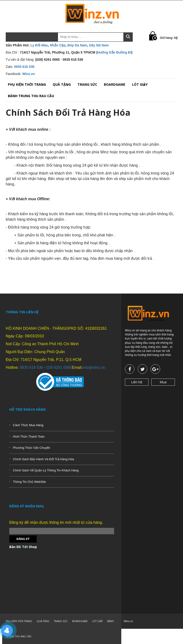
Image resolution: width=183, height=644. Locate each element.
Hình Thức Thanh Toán (29, 437)
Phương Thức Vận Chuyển (31, 448)
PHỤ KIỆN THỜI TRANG (27, 84)
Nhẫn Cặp (58, 45)
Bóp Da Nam (77, 45)
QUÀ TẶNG (62, 84)
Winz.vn (28, 74)
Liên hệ (137, 382)
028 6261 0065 (59, 367)
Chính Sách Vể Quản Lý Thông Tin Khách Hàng (46, 470)
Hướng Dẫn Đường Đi (114, 52)
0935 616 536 (24, 67)
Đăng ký (23, 539)
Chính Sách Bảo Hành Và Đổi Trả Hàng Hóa (43, 459)
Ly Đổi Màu (39, 45)
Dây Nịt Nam (99, 45)
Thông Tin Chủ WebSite (29, 482)
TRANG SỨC (87, 84)
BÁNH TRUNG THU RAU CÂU (31, 96)
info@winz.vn (94, 367)
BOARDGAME (115, 84)
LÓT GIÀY (140, 84)
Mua (163, 382)
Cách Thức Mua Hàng (28, 425)
